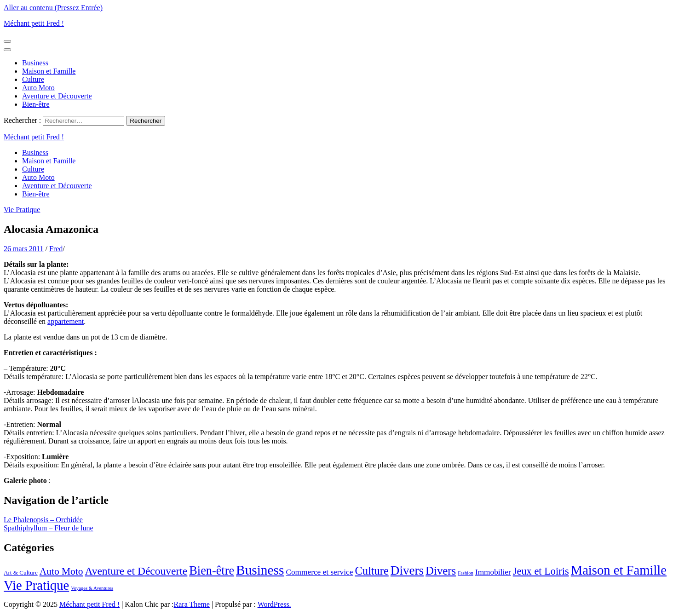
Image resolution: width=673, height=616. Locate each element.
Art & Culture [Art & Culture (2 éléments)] (21, 573)
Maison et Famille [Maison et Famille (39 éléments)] (619, 570)
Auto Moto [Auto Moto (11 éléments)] (61, 571)
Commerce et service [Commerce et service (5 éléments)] (319, 572)
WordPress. (274, 604)
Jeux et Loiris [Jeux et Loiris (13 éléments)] (541, 571)
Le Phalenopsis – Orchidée (43, 520)
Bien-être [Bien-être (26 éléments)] (212, 571)
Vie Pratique (22, 210)
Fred (56, 249)
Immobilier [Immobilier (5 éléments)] (493, 572)
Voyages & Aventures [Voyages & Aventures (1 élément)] (92, 588)
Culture (33, 79)
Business (35, 63)
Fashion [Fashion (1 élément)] (466, 573)
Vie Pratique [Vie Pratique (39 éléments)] (36, 585)
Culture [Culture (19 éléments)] (371, 571)
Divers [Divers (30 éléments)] (407, 570)
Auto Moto (38, 88)
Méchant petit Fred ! (34, 23)
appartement (66, 321)
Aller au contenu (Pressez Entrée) (53, 8)
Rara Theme (192, 604)
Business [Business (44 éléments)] (260, 570)
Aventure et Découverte (57, 96)
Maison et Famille (49, 71)
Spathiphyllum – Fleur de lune (49, 528)
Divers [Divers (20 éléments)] (441, 571)
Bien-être (36, 104)
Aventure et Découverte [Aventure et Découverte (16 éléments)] (136, 571)
